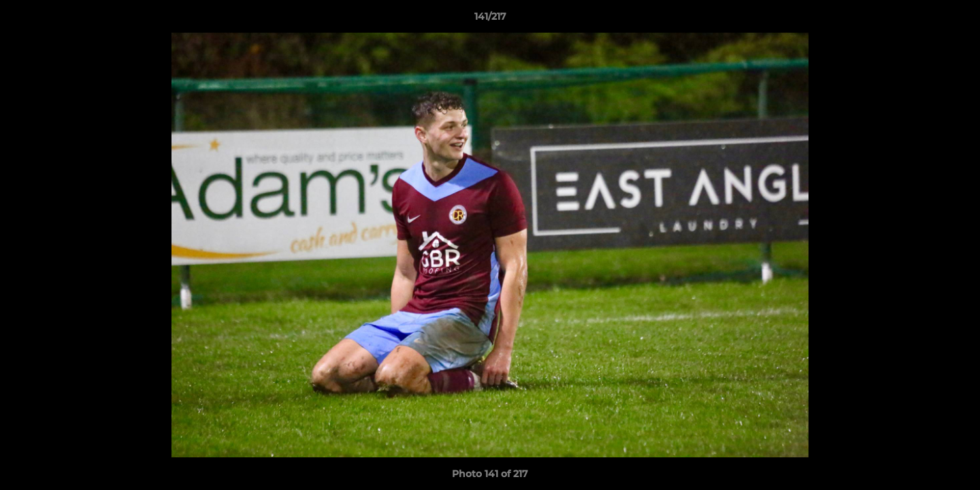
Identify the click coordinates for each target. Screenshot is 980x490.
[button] (955, 20)
